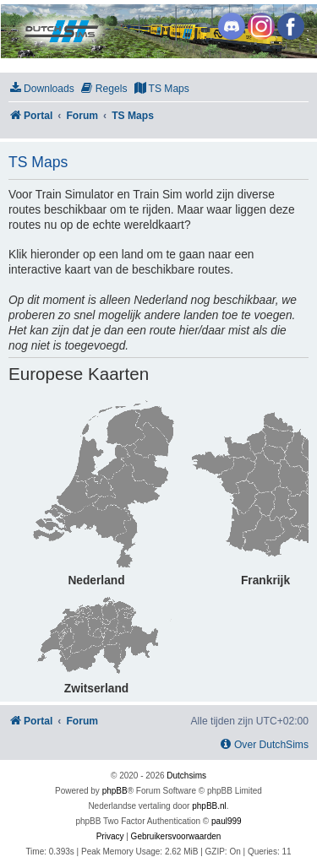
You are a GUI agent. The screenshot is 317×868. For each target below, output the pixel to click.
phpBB (115, 791)
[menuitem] (41, 89)
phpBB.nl (209, 806)
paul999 (227, 821)
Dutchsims (186, 776)
